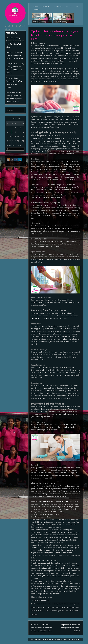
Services (58, 6)
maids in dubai (74, 611)
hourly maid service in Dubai (40, 611)
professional (74, 316)
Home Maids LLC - (42, 640)
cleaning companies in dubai (42, 604)
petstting (34, 614)
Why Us (69, 6)
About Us (46, 6)
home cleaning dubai (73, 607)
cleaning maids (74, 604)
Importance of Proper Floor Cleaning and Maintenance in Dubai (70, 628)
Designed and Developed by (57, 640)
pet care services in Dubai (41, 600)
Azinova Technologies (73, 640)
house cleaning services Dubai (59, 611)
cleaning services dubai (38, 607)
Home (36, 6)
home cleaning (60, 607)
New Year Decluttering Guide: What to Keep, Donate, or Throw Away (14, 55)
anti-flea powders (53, 241)
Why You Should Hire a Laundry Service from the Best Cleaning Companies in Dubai (42, 628)
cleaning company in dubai (60, 604)
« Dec (8, 149)
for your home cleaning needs (64, 502)
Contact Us (39, 9)
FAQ (78, 6)
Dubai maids (51, 607)
